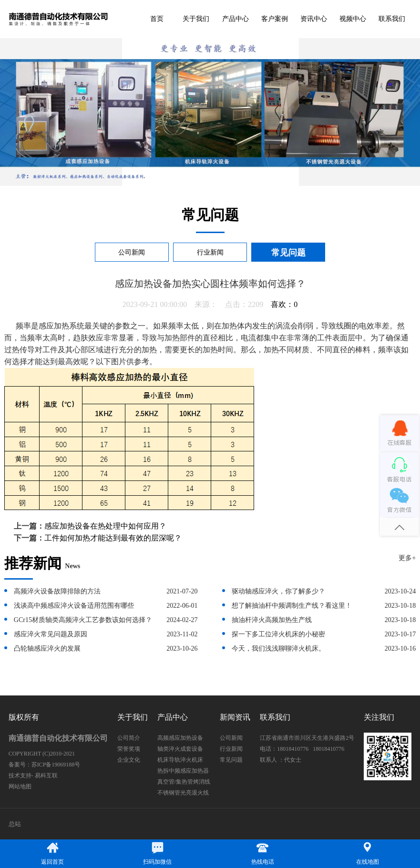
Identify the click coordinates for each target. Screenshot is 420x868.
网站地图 (20, 786)
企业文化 (129, 760)
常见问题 (288, 253)
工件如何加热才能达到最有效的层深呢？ (113, 538)
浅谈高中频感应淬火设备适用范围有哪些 (74, 606)
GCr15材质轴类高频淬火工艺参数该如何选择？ (83, 620)
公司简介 (129, 738)
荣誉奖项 (129, 749)
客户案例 (275, 19)
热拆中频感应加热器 (183, 771)
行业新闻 (210, 252)
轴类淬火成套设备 (180, 749)
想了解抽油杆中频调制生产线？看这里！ (292, 606)
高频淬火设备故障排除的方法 (57, 591)
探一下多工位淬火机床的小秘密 (278, 634)
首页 (157, 19)
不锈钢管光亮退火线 (183, 793)
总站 (15, 824)
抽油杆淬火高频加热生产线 (272, 620)
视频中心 (353, 19)
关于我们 (196, 19)
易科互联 (46, 776)
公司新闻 (132, 252)
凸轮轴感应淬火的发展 (47, 648)
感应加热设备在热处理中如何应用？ (105, 526)
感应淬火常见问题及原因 (51, 634)
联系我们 (392, 19)
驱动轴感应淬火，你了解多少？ (278, 591)
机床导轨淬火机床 (180, 760)
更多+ (407, 558)
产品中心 (236, 19)
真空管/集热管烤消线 (184, 782)
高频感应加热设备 (180, 738)
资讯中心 (314, 19)
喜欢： (284, 304)
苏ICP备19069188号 (56, 765)
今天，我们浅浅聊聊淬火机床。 (278, 648)
